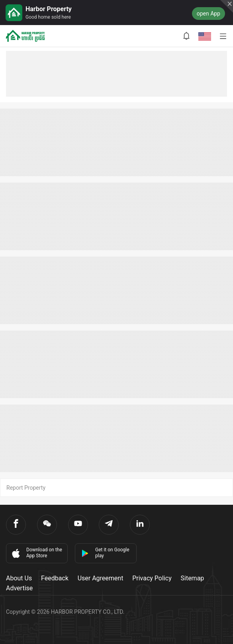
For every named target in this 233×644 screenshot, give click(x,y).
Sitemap (193, 578)
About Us (19, 578)
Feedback (55, 578)
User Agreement (101, 578)
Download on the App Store (36, 553)
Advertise (19, 588)
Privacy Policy (152, 578)
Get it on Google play (105, 553)
